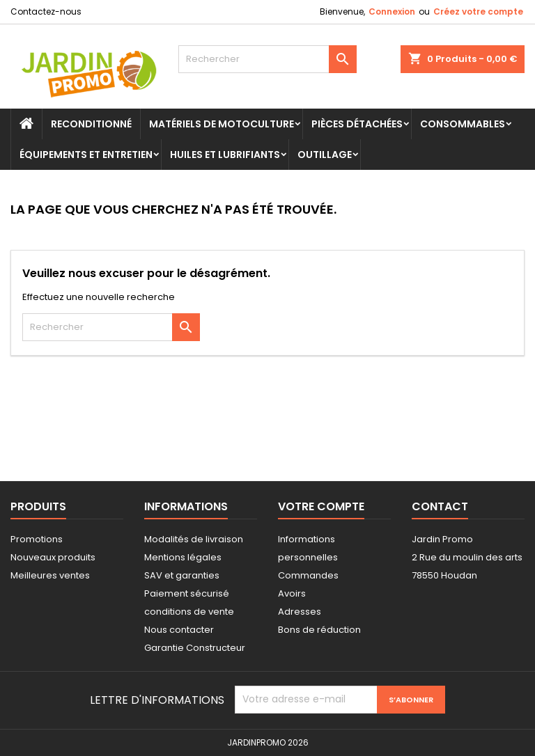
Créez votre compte (478, 11)
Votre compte (321, 506)
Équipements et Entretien (86, 155)
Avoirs (292, 593)
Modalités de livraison (194, 539)
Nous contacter (179, 630)
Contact (440, 506)
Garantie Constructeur (195, 648)
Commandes (308, 575)
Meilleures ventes (50, 575)
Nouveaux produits (53, 557)
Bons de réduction (319, 630)
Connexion (392, 11)
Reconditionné (91, 124)
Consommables (463, 124)
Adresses (300, 612)
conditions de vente (189, 612)
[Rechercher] (267, 59)
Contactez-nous (46, 11)
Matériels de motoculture (222, 124)
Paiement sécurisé (187, 593)
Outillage (325, 155)
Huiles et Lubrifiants (225, 155)
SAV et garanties (182, 575)
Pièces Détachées (357, 124)
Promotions (37, 539)
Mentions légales (183, 557)
